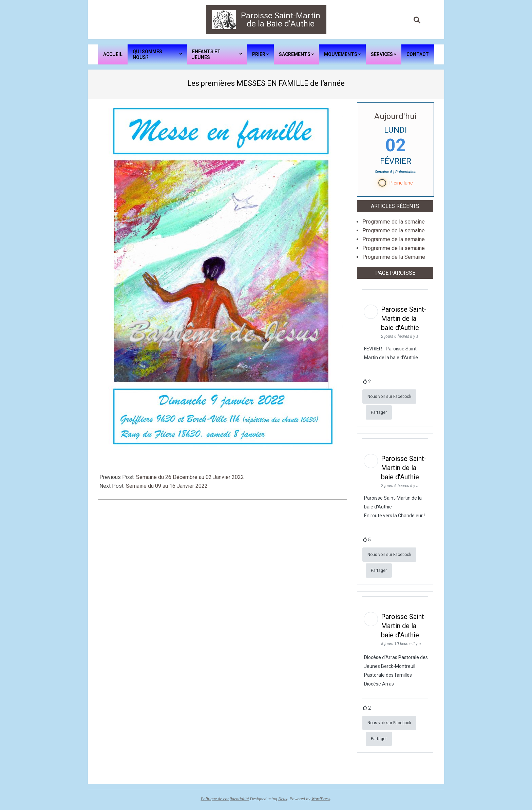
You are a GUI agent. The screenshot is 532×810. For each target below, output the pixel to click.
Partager (379, 412)
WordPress (321, 799)
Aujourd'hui (395, 116)
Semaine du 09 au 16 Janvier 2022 (167, 486)
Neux (283, 799)
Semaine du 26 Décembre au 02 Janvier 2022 (190, 477)
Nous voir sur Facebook (389, 397)
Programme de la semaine (394, 222)
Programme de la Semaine (394, 257)
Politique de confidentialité (225, 799)
